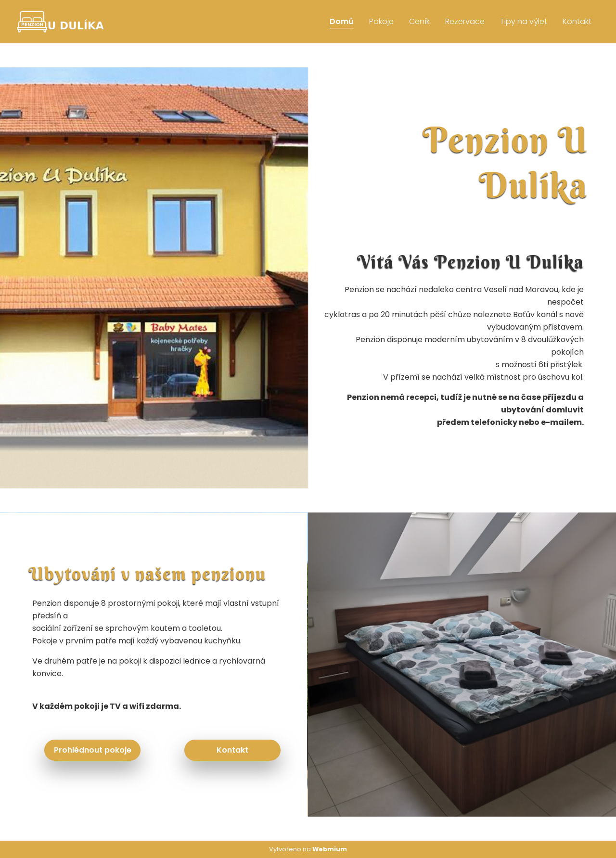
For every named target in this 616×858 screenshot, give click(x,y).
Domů (342, 21)
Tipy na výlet (524, 21)
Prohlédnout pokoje (93, 750)
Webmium (330, 849)
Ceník (419, 21)
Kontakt (577, 21)
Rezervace (465, 21)
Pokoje (381, 21)
